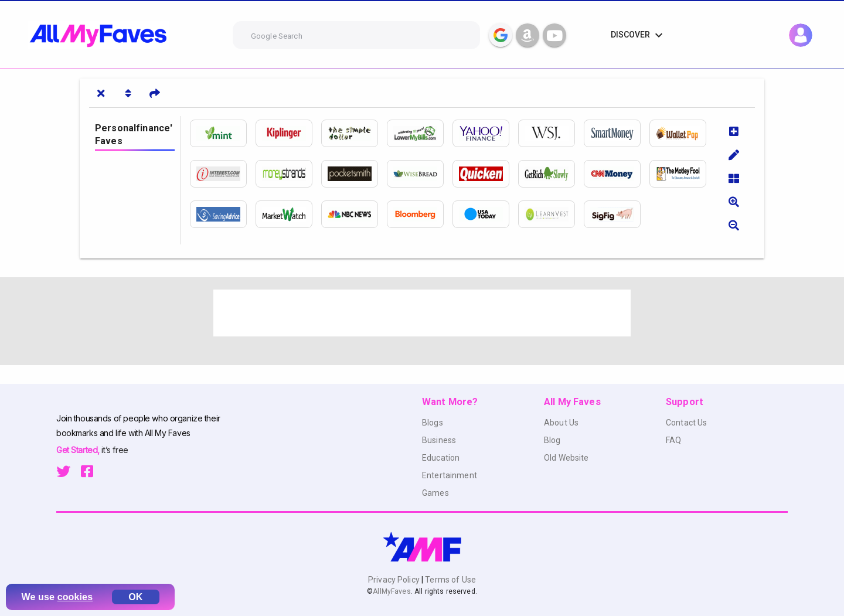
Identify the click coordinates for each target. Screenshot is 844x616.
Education (441, 458)
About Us (561, 423)
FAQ (673, 440)
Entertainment (450, 475)
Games (435, 493)
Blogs (433, 423)
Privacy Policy (395, 580)
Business (439, 440)
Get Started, (79, 450)
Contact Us (686, 423)
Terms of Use (450, 580)
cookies (75, 597)
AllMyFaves (392, 591)
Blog (552, 440)
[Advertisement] (422, 313)
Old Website (566, 458)
